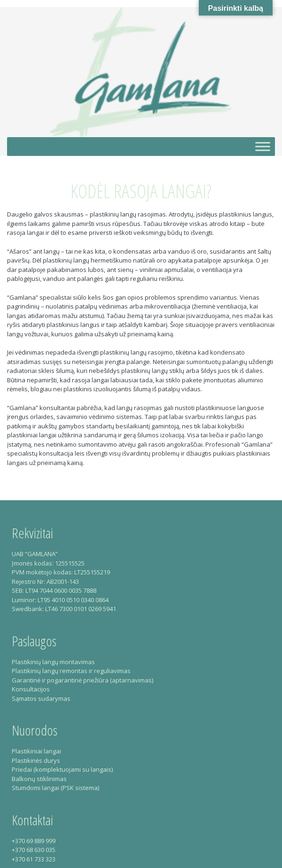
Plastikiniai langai (36, 751)
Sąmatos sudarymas (41, 698)
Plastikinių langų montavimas (53, 662)
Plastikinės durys (36, 760)
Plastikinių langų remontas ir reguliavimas (71, 671)
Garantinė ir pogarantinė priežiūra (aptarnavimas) (82, 680)
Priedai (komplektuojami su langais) (62, 769)
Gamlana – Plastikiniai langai (141, 72)
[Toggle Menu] (263, 147)
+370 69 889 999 (34, 841)
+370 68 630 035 (34, 850)
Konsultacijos (31, 689)
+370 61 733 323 (34, 859)
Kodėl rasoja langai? (141, 191)
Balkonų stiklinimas (39, 779)
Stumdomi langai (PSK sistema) (55, 788)
